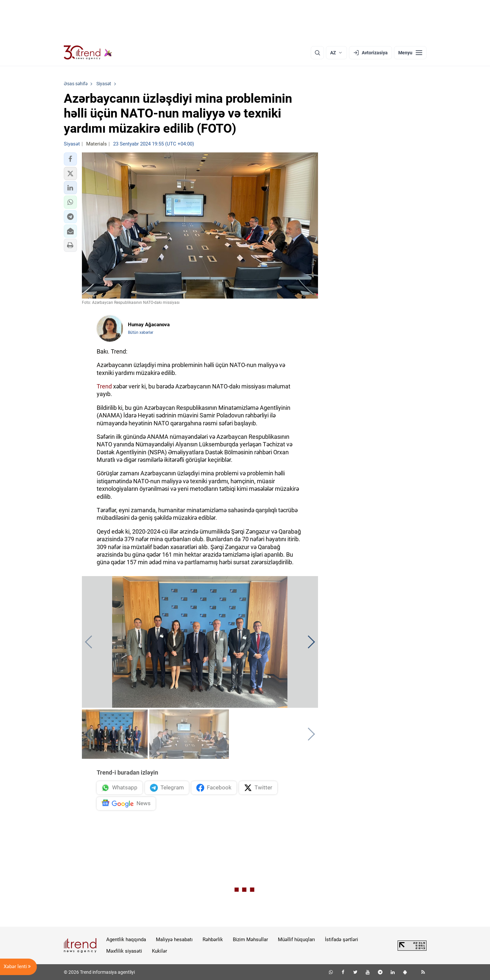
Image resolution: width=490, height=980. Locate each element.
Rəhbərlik (213, 940)
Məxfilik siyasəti (124, 951)
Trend (104, 386)
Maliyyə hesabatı (174, 940)
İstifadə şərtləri (342, 940)
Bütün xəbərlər (141, 332)
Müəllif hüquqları (296, 940)
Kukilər (159, 951)
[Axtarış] (317, 53)
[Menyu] (410, 53)
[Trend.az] (88, 53)
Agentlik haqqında (126, 940)
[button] (70, 159)
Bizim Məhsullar (250, 940)
